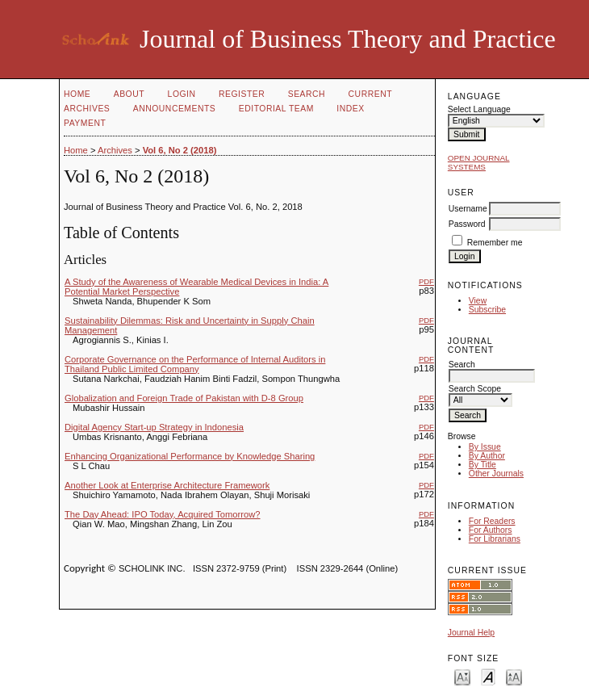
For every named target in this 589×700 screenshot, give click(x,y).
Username (468, 209)
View (478, 301)
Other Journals (496, 474)
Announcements (175, 109)
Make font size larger (514, 676)
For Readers (492, 521)
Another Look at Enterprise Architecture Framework (167, 485)
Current (370, 94)
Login (182, 94)
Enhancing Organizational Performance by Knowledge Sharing (190, 456)
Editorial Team (276, 109)
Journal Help (471, 633)
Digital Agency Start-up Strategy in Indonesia (154, 427)
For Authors (491, 530)
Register (242, 94)
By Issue (485, 447)
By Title (482, 465)
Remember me (495, 243)
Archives (87, 109)
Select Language (479, 109)
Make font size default (488, 676)
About (129, 94)
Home (77, 94)
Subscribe (487, 310)
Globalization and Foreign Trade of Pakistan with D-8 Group (184, 398)
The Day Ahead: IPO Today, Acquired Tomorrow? (163, 514)
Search (307, 94)
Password (467, 224)
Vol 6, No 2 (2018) (180, 150)
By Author (487, 456)
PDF (426, 281)
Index (350, 109)
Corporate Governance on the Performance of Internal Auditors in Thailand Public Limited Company (195, 364)
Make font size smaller (462, 676)
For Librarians (495, 539)
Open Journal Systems (479, 162)
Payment (85, 123)
